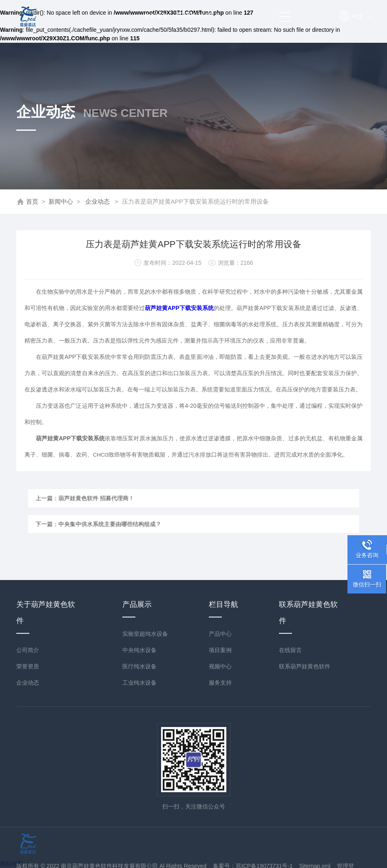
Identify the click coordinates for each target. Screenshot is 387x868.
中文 (361, 16)
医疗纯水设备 (139, 798)
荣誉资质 (28, 798)
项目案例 (220, 782)
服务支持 (220, 814)
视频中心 (220, 798)
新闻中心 (61, 201)
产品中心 (220, 765)
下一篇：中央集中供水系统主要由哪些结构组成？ (129, 520)
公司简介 (28, 782)
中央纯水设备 (139, 782)
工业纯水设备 (139, 814)
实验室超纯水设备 (145, 765)
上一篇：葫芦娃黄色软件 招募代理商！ (120, 502)
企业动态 (97, 201)
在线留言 (290, 782)
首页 (32, 201)
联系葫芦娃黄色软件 (305, 798)
